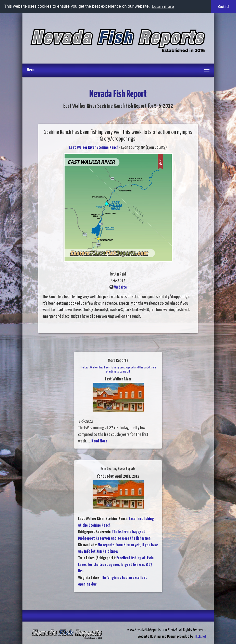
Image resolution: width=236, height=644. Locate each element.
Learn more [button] (163, 7)
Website (120, 287)
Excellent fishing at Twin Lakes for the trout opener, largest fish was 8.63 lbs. (116, 565)
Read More (99, 441)
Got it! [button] (223, 7)
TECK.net (200, 636)
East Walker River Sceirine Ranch (94, 148)
